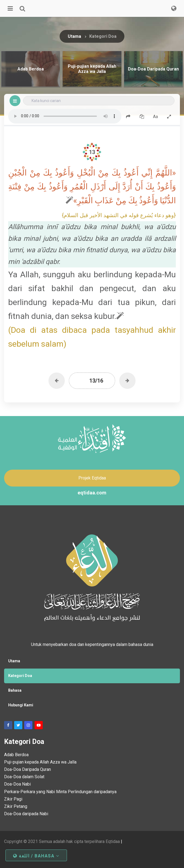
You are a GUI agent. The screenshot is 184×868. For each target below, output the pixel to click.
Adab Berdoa (16, 755)
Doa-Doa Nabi (17, 784)
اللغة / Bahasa (36, 856)
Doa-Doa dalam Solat (24, 777)
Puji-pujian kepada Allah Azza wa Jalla (40, 762)
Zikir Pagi (13, 799)
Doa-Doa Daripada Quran (27, 769)
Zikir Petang (16, 806)
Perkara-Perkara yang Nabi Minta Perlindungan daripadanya (60, 792)
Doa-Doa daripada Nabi (26, 814)
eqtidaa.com (92, 493)
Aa (155, 117)
